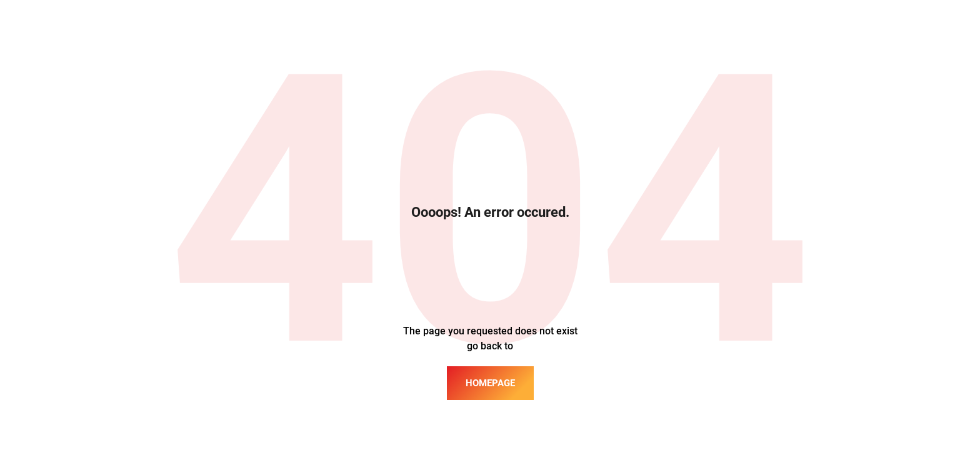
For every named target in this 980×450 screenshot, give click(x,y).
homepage (490, 383)
